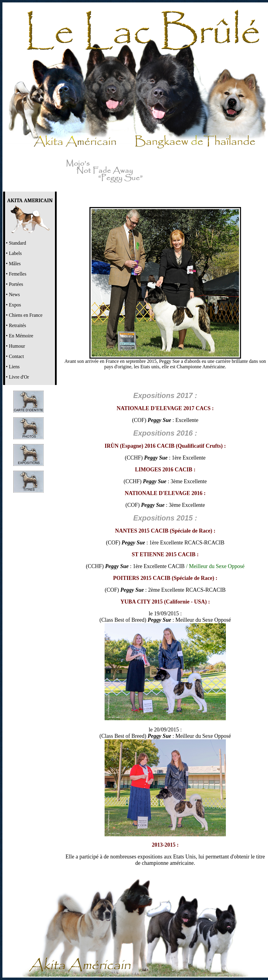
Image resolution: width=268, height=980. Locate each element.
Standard (17, 243)
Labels (15, 253)
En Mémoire (21, 336)
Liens (14, 367)
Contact (16, 356)
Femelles (18, 274)
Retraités (17, 325)
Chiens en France (26, 315)
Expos (15, 305)
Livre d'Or (19, 377)
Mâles (15, 264)
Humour (17, 346)
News (14, 294)
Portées (16, 284)
